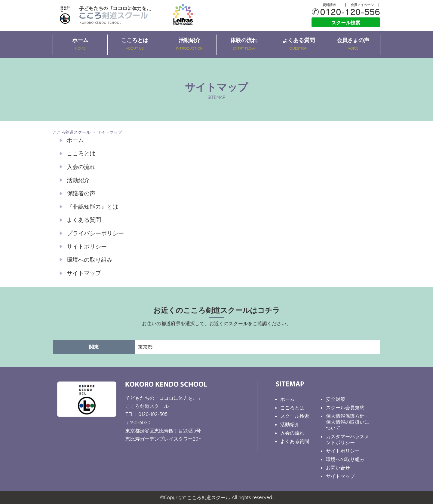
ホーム (80, 44)
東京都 (145, 347)
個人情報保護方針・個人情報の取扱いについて (348, 422)
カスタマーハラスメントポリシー (348, 439)
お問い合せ (338, 468)
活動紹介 (189, 44)
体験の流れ (244, 44)
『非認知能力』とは (92, 206)
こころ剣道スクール (72, 132)
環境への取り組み (90, 260)
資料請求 (329, 5)
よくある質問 (299, 44)
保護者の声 (81, 193)
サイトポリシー (87, 246)
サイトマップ (84, 273)
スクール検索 (346, 23)
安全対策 (336, 399)
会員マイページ (362, 5)
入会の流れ (81, 167)
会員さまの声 (353, 44)
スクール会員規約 (345, 408)
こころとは (135, 44)
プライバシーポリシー (95, 233)
